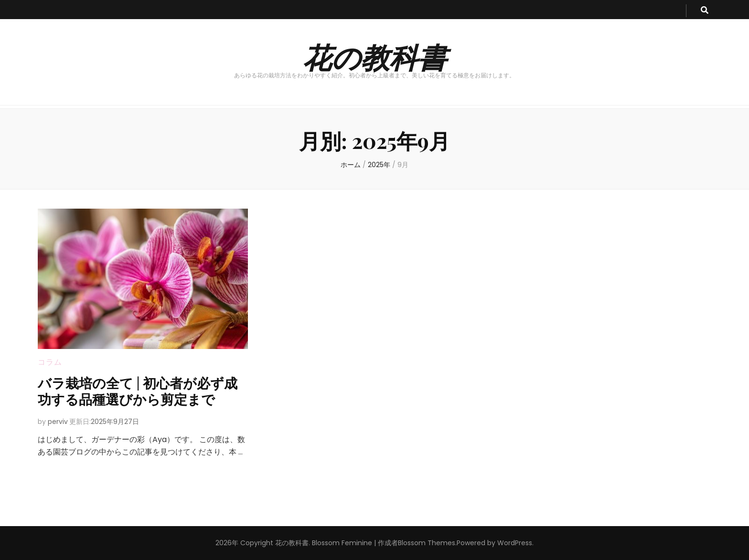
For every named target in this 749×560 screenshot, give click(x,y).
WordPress (515, 543)
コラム (50, 362)
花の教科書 (375, 56)
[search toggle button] (705, 11)
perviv (58, 422)
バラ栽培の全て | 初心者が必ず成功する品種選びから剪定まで (138, 391)
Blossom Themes (427, 543)
